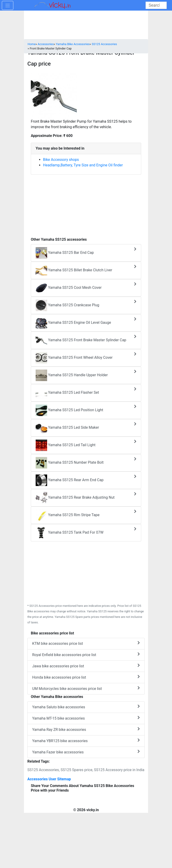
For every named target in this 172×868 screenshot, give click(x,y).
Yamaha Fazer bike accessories (86, 752)
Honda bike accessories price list (86, 677)
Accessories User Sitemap (49, 779)
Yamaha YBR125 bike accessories (86, 741)
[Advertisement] (86, 203)
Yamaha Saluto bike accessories (86, 707)
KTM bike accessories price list (86, 643)
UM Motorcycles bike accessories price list (86, 688)
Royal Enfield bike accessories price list (86, 655)
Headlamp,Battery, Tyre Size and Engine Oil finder (83, 165)
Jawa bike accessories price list (86, 666)
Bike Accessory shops (61, 160)
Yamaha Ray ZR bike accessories (86, 729)
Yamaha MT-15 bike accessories (86, 718)
